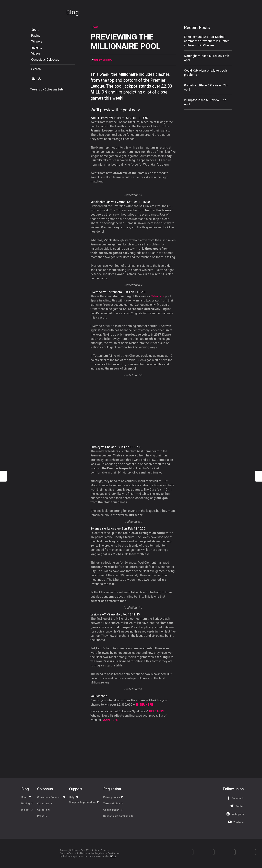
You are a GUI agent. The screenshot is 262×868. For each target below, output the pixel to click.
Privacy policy (113, 798)
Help (74, 798)
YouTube (235, 822)
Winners (37, 41)
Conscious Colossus (45, 60)
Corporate (45, 806)
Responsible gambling (118, 821)
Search (36, 69)
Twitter (237, 806)
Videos (36, 53)
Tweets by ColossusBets (47, 89)
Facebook (235, 798)
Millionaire (158, 296)
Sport (35, 30)
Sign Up (36, 79)
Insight (27, 813)
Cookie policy (113, 813)
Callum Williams (103, 60)
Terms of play (113, 806)
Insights (37, 48)
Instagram (235, 814)
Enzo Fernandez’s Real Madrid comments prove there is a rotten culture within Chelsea (207, 41)
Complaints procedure (84, 806)
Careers (44, 813)
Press (42, 821)
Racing (36, 36)
